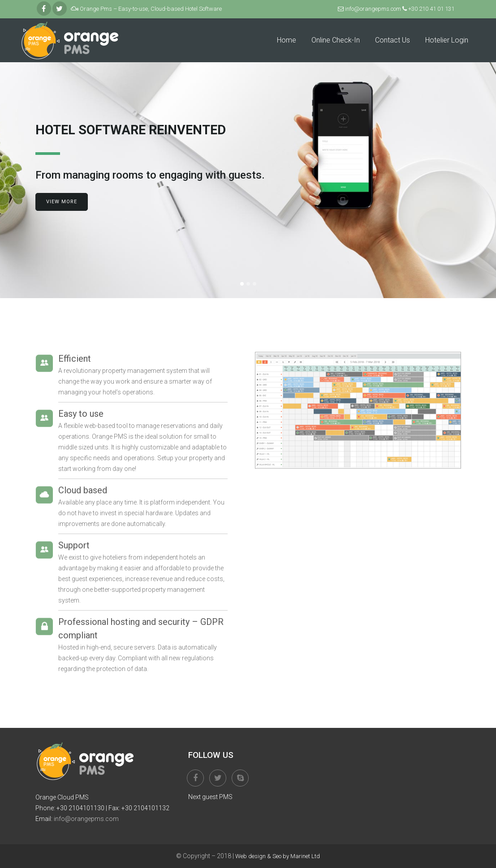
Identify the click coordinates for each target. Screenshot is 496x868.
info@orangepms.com (374, 9)
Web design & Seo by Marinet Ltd (278, 856)
